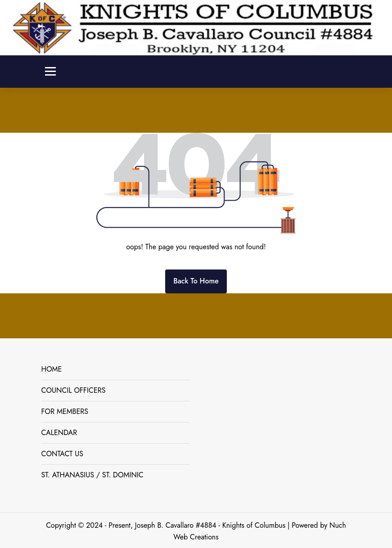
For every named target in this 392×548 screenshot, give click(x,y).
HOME (52, 369)
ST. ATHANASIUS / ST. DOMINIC (92, 475)
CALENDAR (59, 433)
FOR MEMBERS (65, 411)
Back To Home (196, 281)
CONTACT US (62, 454)
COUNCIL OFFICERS (74, 390)
